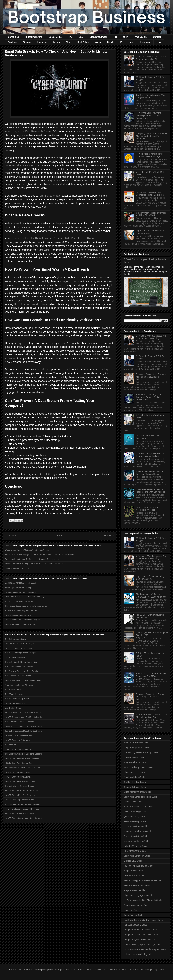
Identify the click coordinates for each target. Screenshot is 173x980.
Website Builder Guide (134, 757)
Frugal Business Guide (134, 890)
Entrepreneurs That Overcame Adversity (22, 768)
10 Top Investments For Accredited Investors (147, 509)
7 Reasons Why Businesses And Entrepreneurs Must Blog (151, 58)
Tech (69, 42)
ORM (126, 37)
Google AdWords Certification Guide (140, 930)
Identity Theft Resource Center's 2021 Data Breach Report (60, 239)
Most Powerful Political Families (19, 749)
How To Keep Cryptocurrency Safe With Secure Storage (150, 155)
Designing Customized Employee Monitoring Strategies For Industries (152, 136)
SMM (124, 970)
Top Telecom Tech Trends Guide (139, 866)
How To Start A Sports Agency (18, 777)
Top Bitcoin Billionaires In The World (21, 601)
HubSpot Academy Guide (135, 925)
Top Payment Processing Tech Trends (21, 671)
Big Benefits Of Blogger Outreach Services (23, 726)
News (51, 970)
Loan (131, 42)
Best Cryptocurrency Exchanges (19, 588)
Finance (27, 42)
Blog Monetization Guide (135, 762)
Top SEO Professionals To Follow (19, 722)
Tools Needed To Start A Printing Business (23, 804)
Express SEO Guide (133, 861)
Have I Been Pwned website (31, 304)
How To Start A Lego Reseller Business (22, 758)
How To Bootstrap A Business (18, 740)
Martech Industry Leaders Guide (139, 767)
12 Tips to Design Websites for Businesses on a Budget (150, 455)
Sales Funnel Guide (133, 802)
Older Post (108, 536)
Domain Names (113, 970)
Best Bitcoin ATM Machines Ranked (20, 583)
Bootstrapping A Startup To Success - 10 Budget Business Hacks (33, 559)
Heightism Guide (131, 910)
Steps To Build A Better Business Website (23, 712)
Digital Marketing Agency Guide (138, 895)
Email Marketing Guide (134, 777)
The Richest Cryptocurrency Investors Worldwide (26, 606)
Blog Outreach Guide (133, 871)
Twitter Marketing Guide (135, 812)
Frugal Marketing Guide (15, 657)
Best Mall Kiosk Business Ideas (19, 735)
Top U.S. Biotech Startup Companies (21, 662)
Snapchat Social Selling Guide (138, 831)
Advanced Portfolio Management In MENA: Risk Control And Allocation (36, 564)
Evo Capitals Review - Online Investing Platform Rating (150, 473)
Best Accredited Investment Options (20, 592)
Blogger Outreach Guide (135, 787)
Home (60, 536)
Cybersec (139, 970)
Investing (42, 42)
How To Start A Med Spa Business (20, 795)
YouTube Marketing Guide (136, 826)
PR (115, 37)
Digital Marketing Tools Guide (137, 792)
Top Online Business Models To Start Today (24, 731)
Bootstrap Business (18, 970)
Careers (147, 970)
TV (75, 970)
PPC (70, 37)
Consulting (13, 37)
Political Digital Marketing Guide (138, 954)
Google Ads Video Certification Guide (141, 935)
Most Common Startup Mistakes (19, 685)
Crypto (56, 42)
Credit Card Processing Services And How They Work (151, 214)
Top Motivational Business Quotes (20, 786)
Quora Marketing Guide (135, 817)
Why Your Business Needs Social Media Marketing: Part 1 (152, 716)
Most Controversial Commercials (19, 667)
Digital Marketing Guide (135, 772)
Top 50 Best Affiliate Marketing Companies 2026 (150, 232)
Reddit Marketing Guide (135, 821)
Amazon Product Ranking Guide (19, 648)
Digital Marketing (34, 37)
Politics (131, 970)
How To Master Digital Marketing (19, 615)
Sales (98, 42)
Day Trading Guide (13, 708)
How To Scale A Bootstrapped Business (22, 809)
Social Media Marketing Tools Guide (140, 797)
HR (121, 42)
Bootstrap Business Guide (136, 743)
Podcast (69, 970)
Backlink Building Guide (135, 782)
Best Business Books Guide (137, 885)
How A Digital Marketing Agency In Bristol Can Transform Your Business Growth (39, 555)
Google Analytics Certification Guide (140, 940)
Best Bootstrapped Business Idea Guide (142, 880)
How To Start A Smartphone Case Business (24, 818)
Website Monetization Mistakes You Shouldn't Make (27, 550)
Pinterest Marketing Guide (136, 836)
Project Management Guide (136, 905)
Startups (12, 42)
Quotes (89, 970)
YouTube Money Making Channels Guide (143, 900)
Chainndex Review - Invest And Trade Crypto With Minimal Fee (151, 491)
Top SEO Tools (11, 745)
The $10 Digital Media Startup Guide (141, 752)
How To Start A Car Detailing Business (21, 790)
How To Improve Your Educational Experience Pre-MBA (152, 675)
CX (62, 970)
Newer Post (11, 536)
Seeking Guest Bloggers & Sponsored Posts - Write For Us (151, 194)
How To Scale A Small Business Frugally (22, 620)
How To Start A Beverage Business (20, 781)
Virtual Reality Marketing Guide (138, 807)
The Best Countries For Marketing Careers (23, 754)
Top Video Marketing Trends (17, 699)
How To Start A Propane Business (20, 772)
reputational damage (88, 417)
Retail (110, 42)
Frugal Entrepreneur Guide (136, 748)
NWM (57, 970)
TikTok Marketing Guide (135, 851)
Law (159, 42)
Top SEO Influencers (14, 694)
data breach (14, 223)
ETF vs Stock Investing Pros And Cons (22, 611)
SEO (81, 37)
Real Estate (83, 42)
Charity (154, 970)
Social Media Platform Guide (137, 856)
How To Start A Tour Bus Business (20, 813)
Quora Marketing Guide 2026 (18, 568)
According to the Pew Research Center (28, 131)
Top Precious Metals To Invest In (19, 676)
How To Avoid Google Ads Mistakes (20, 624)
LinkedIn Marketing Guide (136, 846)
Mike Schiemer (35, 970)
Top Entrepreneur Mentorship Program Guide (145, 949)
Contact (157, 37)
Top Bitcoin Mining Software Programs (21, 653)
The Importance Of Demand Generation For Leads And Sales (151, 596)
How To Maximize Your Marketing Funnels (23, 680)
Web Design (141, 37)
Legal (44, 970)
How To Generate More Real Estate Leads (23, 717)
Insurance (145, 42)
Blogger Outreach (99, 37)
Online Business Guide (134, 876)
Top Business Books (14, 689)
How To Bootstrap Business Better (20, 800)
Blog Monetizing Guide (15, 703)
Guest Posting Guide (133, 915)
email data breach (51, 196)
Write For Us (99, 970)
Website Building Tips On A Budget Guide (143, 945)
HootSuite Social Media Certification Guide (143, 920)
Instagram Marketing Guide (136, 841)
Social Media (55, 37)
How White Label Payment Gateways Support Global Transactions (148, 115)
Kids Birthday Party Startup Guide (20, 763)
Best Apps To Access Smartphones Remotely (24, 597)
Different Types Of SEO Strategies (20, 644)
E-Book (81, 970)
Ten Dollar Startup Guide (16, 639)
